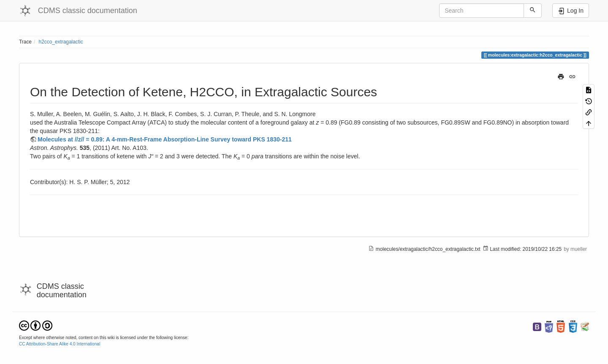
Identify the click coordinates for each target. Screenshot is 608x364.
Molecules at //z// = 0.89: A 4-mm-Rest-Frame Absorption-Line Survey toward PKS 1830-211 (165, 139)
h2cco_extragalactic (61, 42)
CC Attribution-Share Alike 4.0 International (60, 344)
